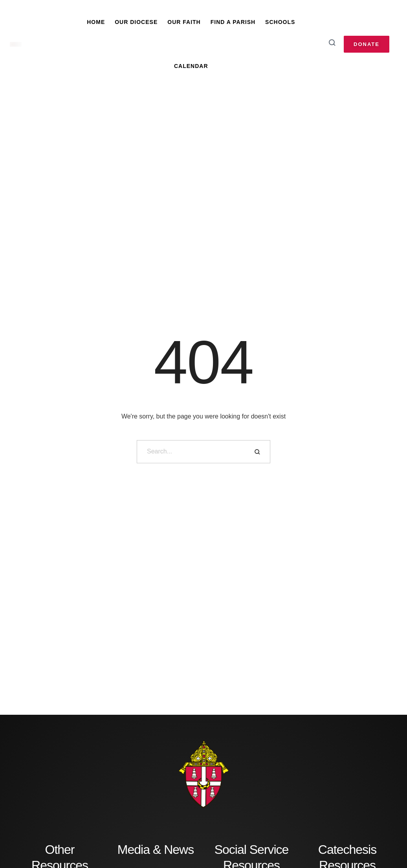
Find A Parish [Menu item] (233, 22)
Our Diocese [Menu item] (136, 22)
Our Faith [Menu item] (184, 22)
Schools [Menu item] (280, 22)
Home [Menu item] (96, 22)
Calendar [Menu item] (191, 66)
